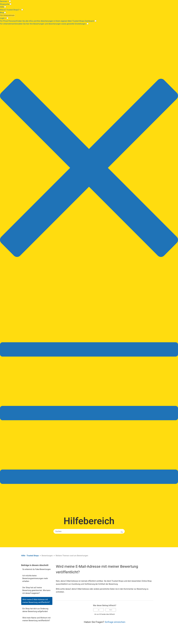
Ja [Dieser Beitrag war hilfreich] (98, 610)
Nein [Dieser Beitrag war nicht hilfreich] (111, 610)
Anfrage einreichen (115, 622)
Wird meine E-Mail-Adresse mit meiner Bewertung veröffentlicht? (36, 601)
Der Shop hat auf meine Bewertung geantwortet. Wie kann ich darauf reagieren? (36, 590)
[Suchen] (89, 531)
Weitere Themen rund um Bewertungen (72, 556)
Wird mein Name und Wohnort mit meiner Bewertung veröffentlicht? (37, 619)
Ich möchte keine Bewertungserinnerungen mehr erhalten (35, 578)
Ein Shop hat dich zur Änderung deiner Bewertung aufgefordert (35, 610)
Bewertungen (47, 556)
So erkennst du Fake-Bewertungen (37, 569)
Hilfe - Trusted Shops (30, 556)
